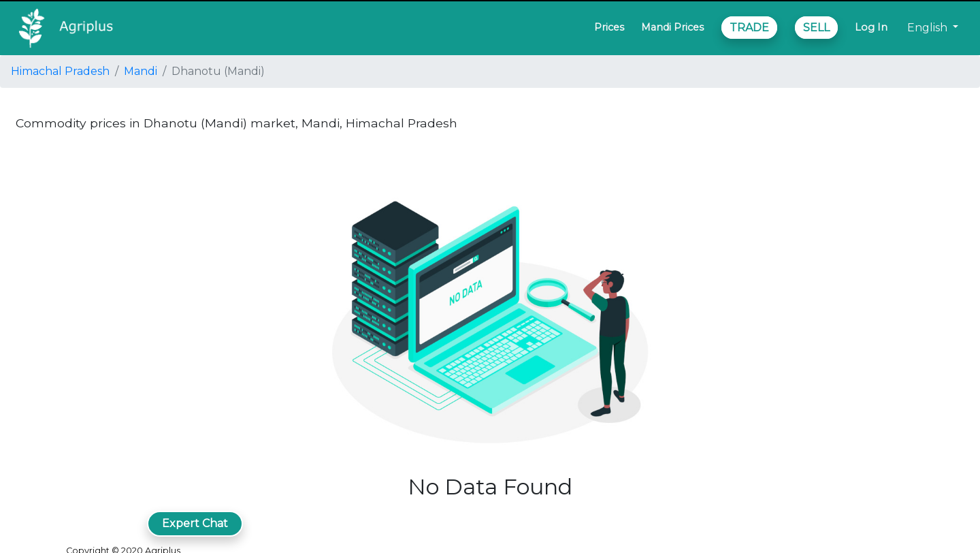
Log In (871, 27)
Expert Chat (195, 523)
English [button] (929, 28)
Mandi (141, 71)
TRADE (749, 28)
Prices (609, 27)
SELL (816, 28)
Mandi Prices (672, 27)
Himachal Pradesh (60, 71)
